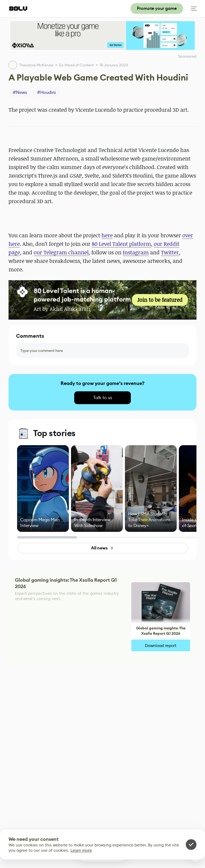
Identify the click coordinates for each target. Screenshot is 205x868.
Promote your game (157, 8)
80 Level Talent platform (121, 244)
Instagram (136, 252)
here (107, 235)
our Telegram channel (61, 252)
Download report (161, 646)
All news (102, 548)
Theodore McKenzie (36, 65)
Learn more (81, 850)
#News (20, 92)
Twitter (170, 252)
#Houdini (46, 92)
